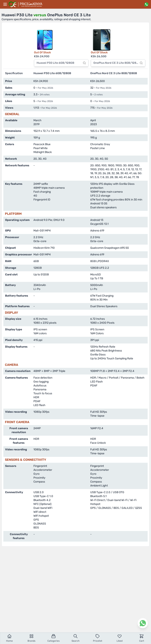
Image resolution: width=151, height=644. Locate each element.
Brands (31, 638)
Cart (142, 638)
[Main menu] (5, 4)
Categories (53, 638)
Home (9, 638)
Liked (120, 638)
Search (75, 638)
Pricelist (98, 638)
